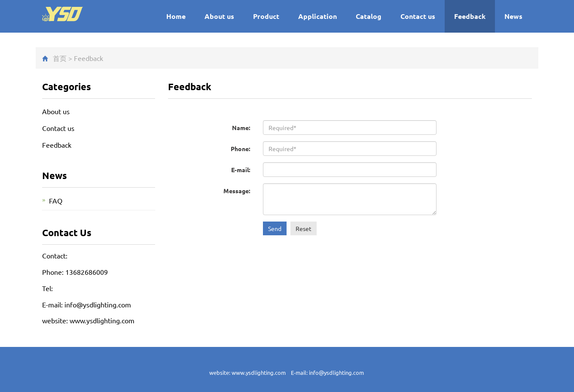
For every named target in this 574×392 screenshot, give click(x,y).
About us (219, 16)
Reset (304, 228)
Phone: (240, 149)
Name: (241, 128)
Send (275, 228)
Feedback (470, 16)
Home (176, 16)
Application (318, 16)
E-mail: (241, 170)
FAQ (56, 201)
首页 (60, 58)
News (513, 16)
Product (266, 16)
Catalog (369, 16)
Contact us (418, 16)
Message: (237, 191)
